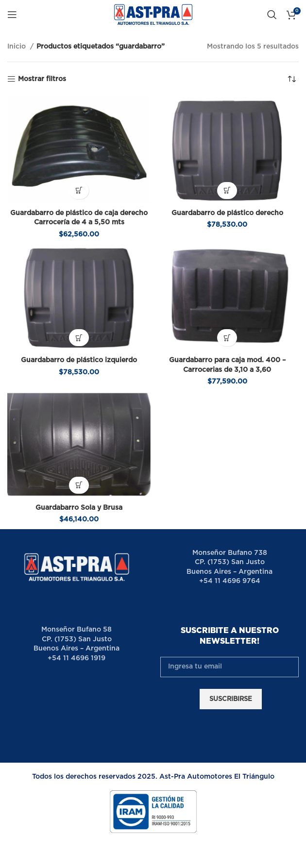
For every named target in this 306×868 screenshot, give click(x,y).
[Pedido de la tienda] (291, 79)
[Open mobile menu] (12, 15)
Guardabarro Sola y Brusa (79, 508)
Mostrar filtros (42, 79)
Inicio (17, 47)
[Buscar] (272, 15)
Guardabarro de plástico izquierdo (79, 360)
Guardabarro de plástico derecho (227, 213)
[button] (79, 191)
